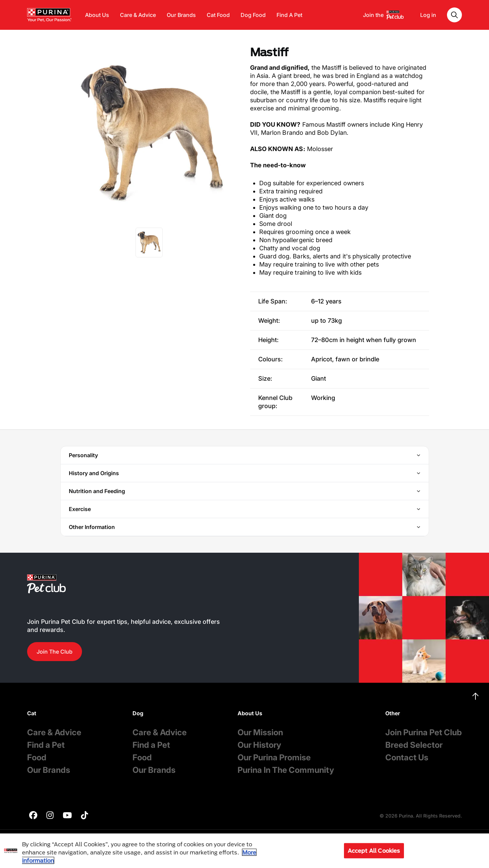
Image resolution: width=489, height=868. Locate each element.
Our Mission (260, 732)
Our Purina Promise (274, 757)
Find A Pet (289, 15)
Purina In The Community (286, 770)
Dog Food (253, 15)
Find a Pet (46, 745)
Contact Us (407, 757)
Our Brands (181, 15)
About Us (97, 15)
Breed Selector (414, 745)
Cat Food (218, 15)
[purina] (33, 816)
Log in (428, 15)
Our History (259, 745)
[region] (244, 851)
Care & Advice (138, 15)
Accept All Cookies (374, 851)
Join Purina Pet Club (424, 732)
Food (37, 757)
